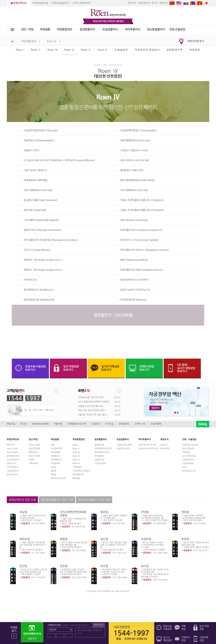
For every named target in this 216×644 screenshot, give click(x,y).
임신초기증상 (34, 445)
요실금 (53, 467)
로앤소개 (132, 3)
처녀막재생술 (100, 463)
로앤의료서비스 (13, 456)
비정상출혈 (55, 452)
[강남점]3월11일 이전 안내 (91, 397)
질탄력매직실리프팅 (103, 449)
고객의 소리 (140, 424)
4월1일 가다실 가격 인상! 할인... (93, 415)
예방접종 (195, 50)
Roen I (20, 50)
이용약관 (58, 424)
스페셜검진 (121, 50)
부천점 (185, 539)
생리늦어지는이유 (58, 478)
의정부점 (146, 539)
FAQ (184, 467)
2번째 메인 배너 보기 (178, 413)
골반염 (53, 471)
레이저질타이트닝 (102, 452)
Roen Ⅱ (36, 50)
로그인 (155, 3)
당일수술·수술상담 (190, 445)
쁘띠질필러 (99, 456)
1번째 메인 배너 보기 (175, 413)
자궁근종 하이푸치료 (147, 445)
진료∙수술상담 (177, 29)
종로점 (104, 512)
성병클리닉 (55, 456)
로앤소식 (164, 445)
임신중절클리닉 (156, 29)
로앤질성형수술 (40, 3)
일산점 (104, 539)
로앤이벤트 (165, 449)
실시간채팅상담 (189, 456)
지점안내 (96, 424)
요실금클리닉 (110, 29)
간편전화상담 (188, 463)
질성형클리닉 (87, 29)
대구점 (145, 566)
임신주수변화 (34, 456)
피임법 (32, 460)
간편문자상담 (188, 460)
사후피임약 (33, 463)
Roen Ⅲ (52, 50)
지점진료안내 (144, 3)
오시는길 (109, 424)
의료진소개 (11, 463)
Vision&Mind (13, 460)
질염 (53, 445)
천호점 (185, 512)
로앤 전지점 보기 (195, 41)
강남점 (23, 512)
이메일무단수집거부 (77, 424)
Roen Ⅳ (54, 41)
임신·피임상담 (188, 449)
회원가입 (164, 3)
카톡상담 (186, 452)
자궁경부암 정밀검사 (147, 50)
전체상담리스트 (189, 471)
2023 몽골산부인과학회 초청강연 (94, 402)
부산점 (104, 566)
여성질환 (45, 29)
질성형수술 (99, 445)
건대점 (145, 512)
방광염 (53, 475)
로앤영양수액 (174, 50)
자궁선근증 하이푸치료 (148, 449)
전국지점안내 (12, 467)
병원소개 (11, 445)
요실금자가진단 (123, 449)
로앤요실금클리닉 (60, 3)
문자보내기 (99, 625)
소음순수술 (99, 460)
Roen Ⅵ (103, 50)
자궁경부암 (55, 463)
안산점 (23, 566)
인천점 (64, 566)
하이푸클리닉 (133, 29)
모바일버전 (124, 424)
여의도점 (24, 539)
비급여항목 (156, 424)
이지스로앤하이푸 (82, 3)
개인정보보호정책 (40, 424)
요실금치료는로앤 (124, 445)
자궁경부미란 (56, 449)
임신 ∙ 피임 (27, 29)
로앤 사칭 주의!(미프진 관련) (91, 410)
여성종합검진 (65, 29)
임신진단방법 (34, 449)
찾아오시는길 (12, 475)
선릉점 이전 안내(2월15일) (91, 406)
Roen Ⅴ (86, 50)
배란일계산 (33, 452)
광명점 (64, 539)
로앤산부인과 (20, 3)
